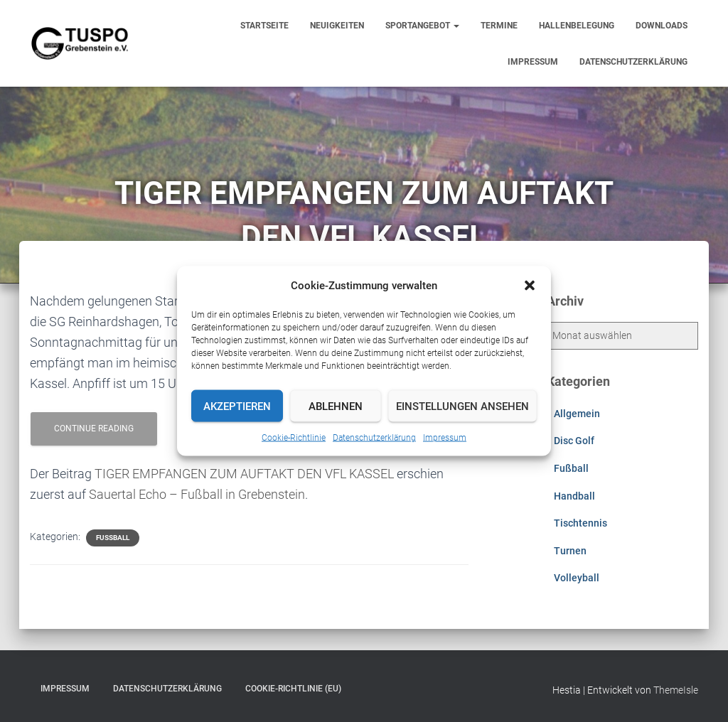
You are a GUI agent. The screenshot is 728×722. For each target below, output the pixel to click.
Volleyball (577, 578)
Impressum (445, 438)
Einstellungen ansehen (462, 406)
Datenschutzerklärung (374, 438)
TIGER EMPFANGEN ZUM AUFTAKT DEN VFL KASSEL (244, 474)
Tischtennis (580, 523)
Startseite (264, 26)
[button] (530, 286)
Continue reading (94, 429)
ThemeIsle (676, 690)
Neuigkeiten (337, 26)
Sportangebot (422, 26)
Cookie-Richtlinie (294, 438)
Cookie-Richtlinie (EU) (293, 689)
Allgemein (577, 414)
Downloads (662, 26)
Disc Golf (574, 441)
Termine (499, 26)
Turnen (570, 551)
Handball (574, 496)
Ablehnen (336, 406)
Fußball (113, 538)
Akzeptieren (237, 406)
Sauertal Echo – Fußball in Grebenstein (197, 494)
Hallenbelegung (577, 26)
